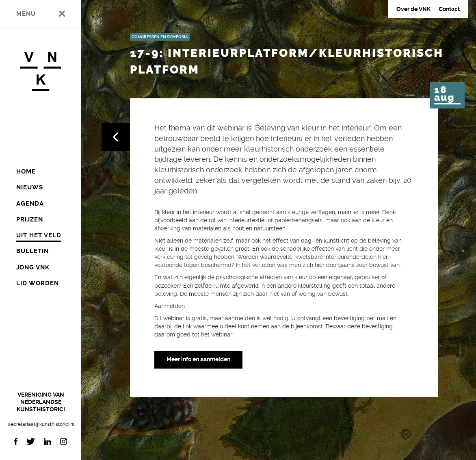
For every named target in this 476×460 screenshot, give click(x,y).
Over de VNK (413, 9)
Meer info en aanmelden (198, 359)
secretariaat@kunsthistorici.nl (41, 424)
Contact (449, 9)
